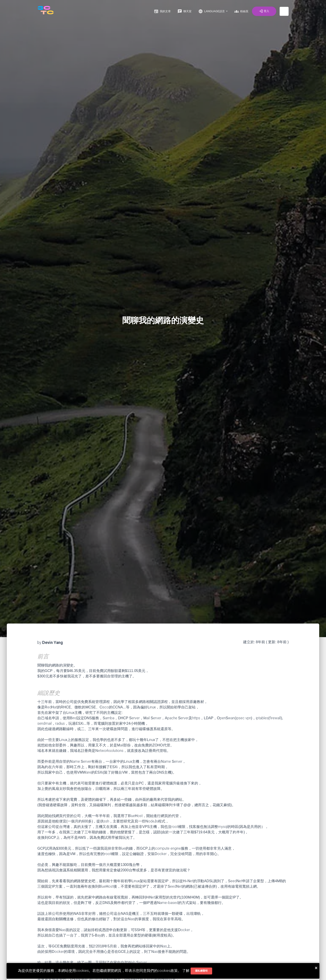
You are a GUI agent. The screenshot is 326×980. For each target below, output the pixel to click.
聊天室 (185, 11)
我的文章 (162, 11)
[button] (284, 11)
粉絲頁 (241, 11)
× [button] (316, 968)
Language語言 (212, 11)
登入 (264, 11)
